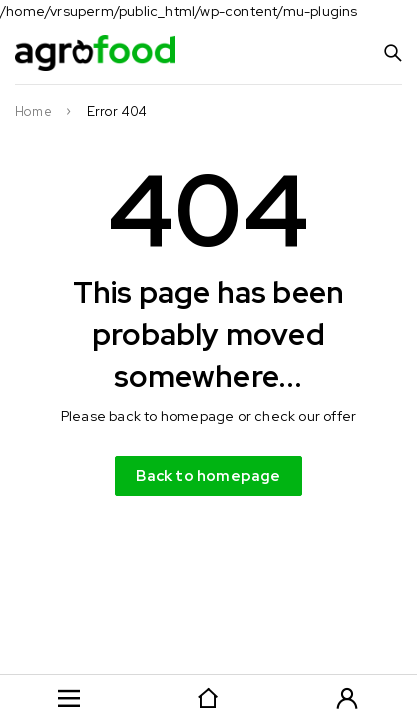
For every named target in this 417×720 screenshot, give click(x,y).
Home (33, 112)
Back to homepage (208, 476)
